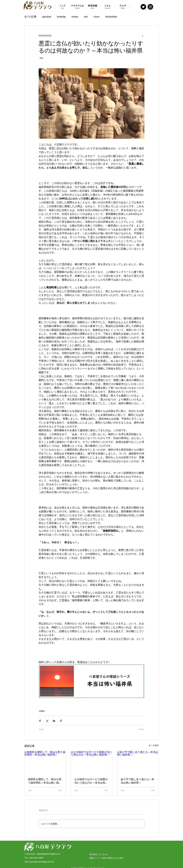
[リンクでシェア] (61, 721)
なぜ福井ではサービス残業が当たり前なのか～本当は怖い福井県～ (91, 781)
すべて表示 (154, 746)
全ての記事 (30, 17)
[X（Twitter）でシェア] (47, 721)
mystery (75, 17)
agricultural (47, 17)
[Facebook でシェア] (40, 721)
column (97, 17)
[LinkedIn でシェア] (54, 721)
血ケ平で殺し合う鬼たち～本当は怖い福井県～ (137, 781)
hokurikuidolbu (111, 17)
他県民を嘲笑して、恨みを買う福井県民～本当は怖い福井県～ (45, 781)
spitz (86, 17)
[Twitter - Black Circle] (143, 7)
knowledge (61, 17)
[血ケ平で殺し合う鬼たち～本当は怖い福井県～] (138, 763)
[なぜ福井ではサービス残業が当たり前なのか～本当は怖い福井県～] (92, 763)
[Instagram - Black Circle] (150, 7)
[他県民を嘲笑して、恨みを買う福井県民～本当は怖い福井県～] (45, 763)
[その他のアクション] (143, 36)
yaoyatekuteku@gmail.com (42, 862)
